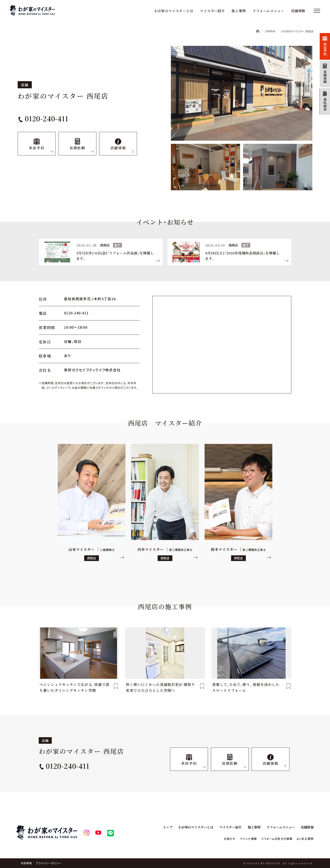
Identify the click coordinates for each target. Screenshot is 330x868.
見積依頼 (323, 81)
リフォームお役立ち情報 (273, 839)
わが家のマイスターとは (173, 11)
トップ (161, 827)
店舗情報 (297, 11)
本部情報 (26, 863)
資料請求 (323, 112)
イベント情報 (242, 839)
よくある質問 (304, 839)
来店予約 (323, 51)
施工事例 (238, 11)
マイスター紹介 (212, 11)
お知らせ (222, 839)
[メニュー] (316, 11)
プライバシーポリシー (49, 863)
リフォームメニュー (268, 11)
